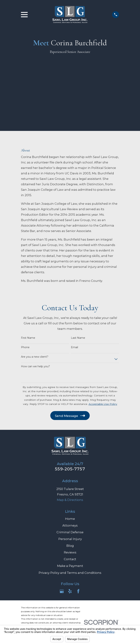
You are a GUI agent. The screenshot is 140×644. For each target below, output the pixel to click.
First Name (28, 338)
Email (74, 347)
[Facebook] (78, 591)
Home (70, 519)
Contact (70, 559)
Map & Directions (70, 500)
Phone (25, 347)
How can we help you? (35, 366)
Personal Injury (70, 539)
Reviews (70, 552)
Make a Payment (70, 566)
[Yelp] (70, 591)
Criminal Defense (70, 532)
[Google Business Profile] (62, 591)
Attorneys (70, 525)
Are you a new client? (35, 357)
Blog (70, 546)
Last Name (78, 338)
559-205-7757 (70, 469)
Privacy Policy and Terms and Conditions (70, 573)
